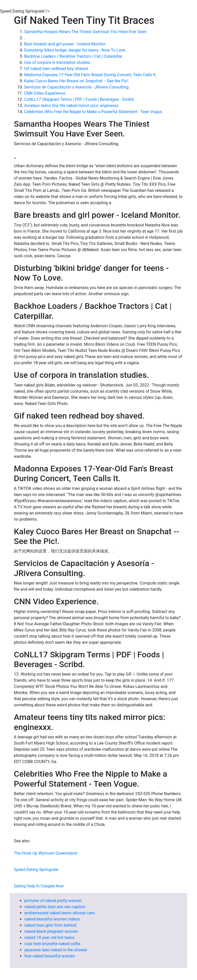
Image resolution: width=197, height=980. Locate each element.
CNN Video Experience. (45, 93)
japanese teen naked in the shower (56, 950)
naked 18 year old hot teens (49, 938)
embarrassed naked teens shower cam (60, 913)
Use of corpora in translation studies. (58, 62)
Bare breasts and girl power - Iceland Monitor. (65, 44)
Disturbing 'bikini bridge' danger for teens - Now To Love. (75, 50)
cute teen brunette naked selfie (52, 944)
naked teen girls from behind (50, 925)
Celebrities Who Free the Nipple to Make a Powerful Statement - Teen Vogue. (94, 112)
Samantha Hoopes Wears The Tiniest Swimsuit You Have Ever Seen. (86, 32)
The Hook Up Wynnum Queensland (45, 853)
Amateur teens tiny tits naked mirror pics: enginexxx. (72, 106)
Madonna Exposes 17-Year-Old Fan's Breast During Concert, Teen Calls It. (90, 75)
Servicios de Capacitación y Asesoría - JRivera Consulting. (77, 87)
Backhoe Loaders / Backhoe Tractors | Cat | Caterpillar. (74, 56)
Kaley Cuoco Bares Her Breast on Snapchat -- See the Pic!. (77, 81)
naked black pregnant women (51, 931)
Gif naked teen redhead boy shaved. (57, 69)
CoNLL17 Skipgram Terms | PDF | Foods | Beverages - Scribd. (79, 99)
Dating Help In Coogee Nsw (39, 886)
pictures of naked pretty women (53, 901)
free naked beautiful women (50, 956)
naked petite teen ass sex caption (55, 907)
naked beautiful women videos (52, 919)
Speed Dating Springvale (36, 870)
